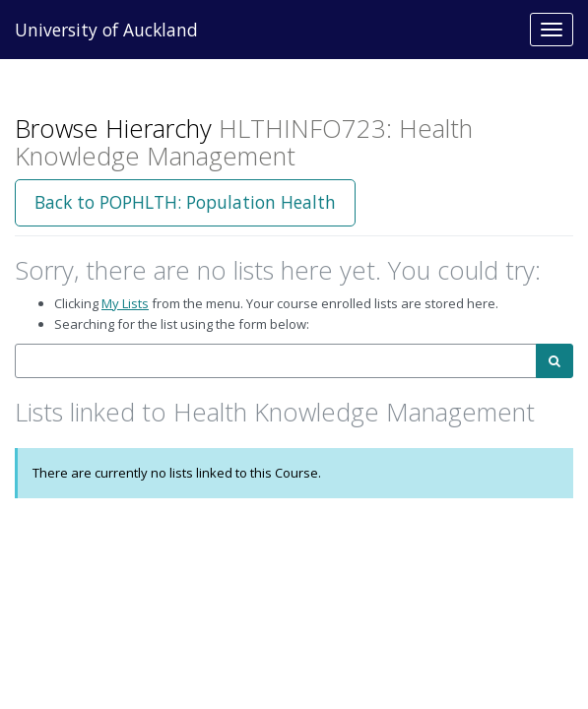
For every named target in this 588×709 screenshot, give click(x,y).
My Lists (125, 303)
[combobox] (276, 361)
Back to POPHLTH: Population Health (185, 202)
